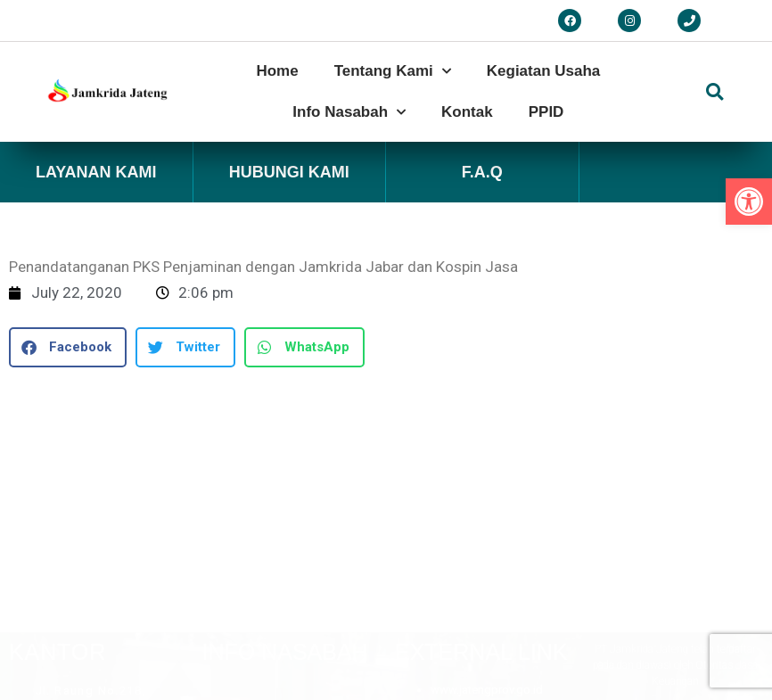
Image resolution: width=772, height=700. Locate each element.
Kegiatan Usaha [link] (544, 71)
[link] (749, 202)
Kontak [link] (467, 112)
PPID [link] (546, 112)
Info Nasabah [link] (349, 112)
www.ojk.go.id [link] (468, 480)
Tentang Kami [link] (393, 71)
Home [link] (277, 71)
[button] (715, 92)
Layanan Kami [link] (96, 172)
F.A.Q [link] (482, 172)
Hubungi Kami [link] (289, 172)
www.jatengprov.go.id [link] (487, 445)
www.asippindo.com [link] (484, 515)
